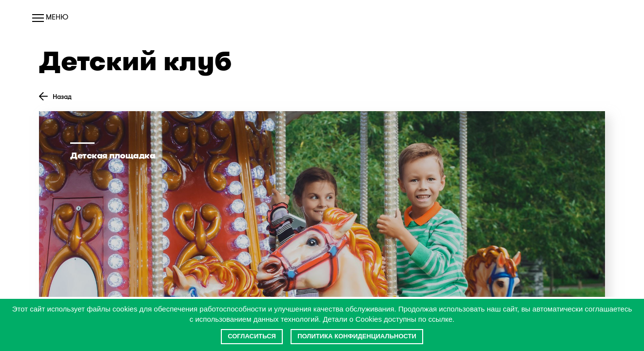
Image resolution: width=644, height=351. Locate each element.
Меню (50, 17)
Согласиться (252, 336)
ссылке (440, 319)
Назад (55, 97)
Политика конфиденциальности (357, 336)
